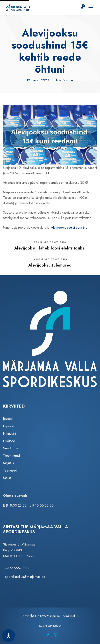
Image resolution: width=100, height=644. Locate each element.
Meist (7, 478)
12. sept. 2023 (38, 80)
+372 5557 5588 (18, 568)
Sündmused (12, 448)
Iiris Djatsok (65, 80)
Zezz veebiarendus (50, 626)
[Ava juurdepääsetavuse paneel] (8, 636)
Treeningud (11, 455)
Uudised (9, 441)
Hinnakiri (9, 433)
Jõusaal (8, 419)
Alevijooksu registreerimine (69, 228)
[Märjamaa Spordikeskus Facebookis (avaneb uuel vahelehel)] (48, 635)
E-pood (9, 426)
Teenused (10, 470)
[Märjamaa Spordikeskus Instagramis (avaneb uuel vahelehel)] (56, 635)
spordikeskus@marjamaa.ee (25, 577)
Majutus (8, 463)
